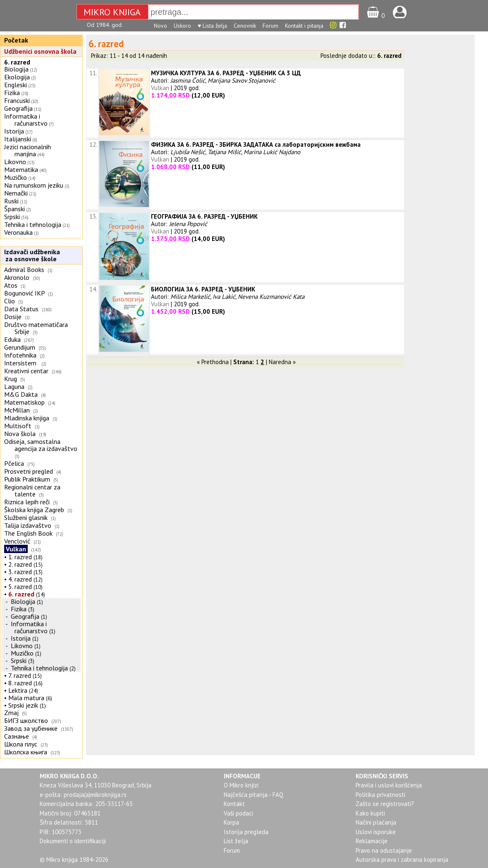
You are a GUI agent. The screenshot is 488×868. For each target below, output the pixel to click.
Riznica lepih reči (27, 502)
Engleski (16, 85)
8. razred (20, 683)
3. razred (20, 572)
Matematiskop (24, 402)
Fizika (12, 93)
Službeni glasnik (26, 517)
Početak (16, 40)
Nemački (16, 193)
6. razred (17, 62)
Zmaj (11, 713)
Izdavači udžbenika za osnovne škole (31, 255)
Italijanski (18, 139)
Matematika (21, 169)
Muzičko (16, 177)
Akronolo (17, 277)
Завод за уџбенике (31, 728)
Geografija (18, 108)
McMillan (17, 410)
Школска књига (26, 752)
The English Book (28, 533)
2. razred (20, 564)
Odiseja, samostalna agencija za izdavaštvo (42, 445)
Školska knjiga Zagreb (34, 510)
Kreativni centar (26, 371)
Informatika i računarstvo (26, 120)
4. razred (20, 579)
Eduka (12, 339)
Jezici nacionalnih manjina (28, 150)
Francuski (17, 100)
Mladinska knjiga (27, 418)
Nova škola (20, 434)
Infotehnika (20, 355)
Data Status (21, 309)
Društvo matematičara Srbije (36, 328)
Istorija (14, 131)
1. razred (20, 557)
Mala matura (26, 698)
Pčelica (14, 463)
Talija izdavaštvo (28, 525)
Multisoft (18, 426)
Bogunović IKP (24, 293)
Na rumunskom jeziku (34, 185)
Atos (11, 285)
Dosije (13, 317)
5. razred (20, 587)
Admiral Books (24, 269)
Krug (11, 379)
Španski (14, 209)
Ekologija (17, 77)
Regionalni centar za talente (32, 490)
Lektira (18, 690)
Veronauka (18, 232)
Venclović (17, 541)
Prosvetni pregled (29, 471)
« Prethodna (213, 362)
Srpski (12, 217)
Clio (10, 301)
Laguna (14, 386)
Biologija (16, 69)
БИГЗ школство (26, 720)
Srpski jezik (23, 705)
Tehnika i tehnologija (33, 224)
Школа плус (21, 744)
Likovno (15, 162)
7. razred (20, 675)
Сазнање (17, 736)
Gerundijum (20, 347)
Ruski (11, 201)
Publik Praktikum (27, 479)
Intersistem (21, 363)
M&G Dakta (21, 394)
